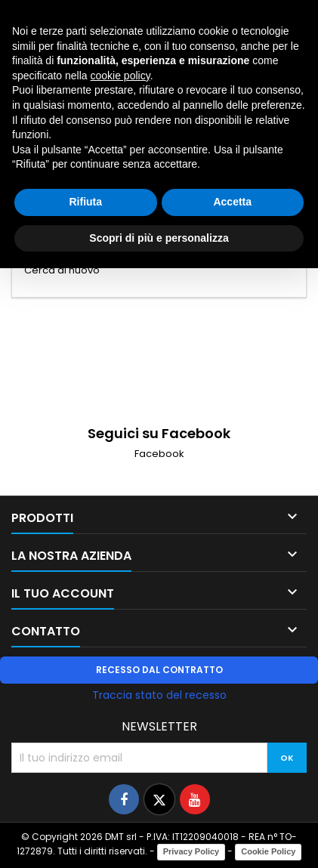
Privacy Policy (191, 851)
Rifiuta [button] (85, 202)
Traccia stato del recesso (159, 695)
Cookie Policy (268, 851)
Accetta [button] (232, 202)
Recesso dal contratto (159, 670)
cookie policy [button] (120, 76)
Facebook (159, 454)
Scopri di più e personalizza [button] (159, 238)
